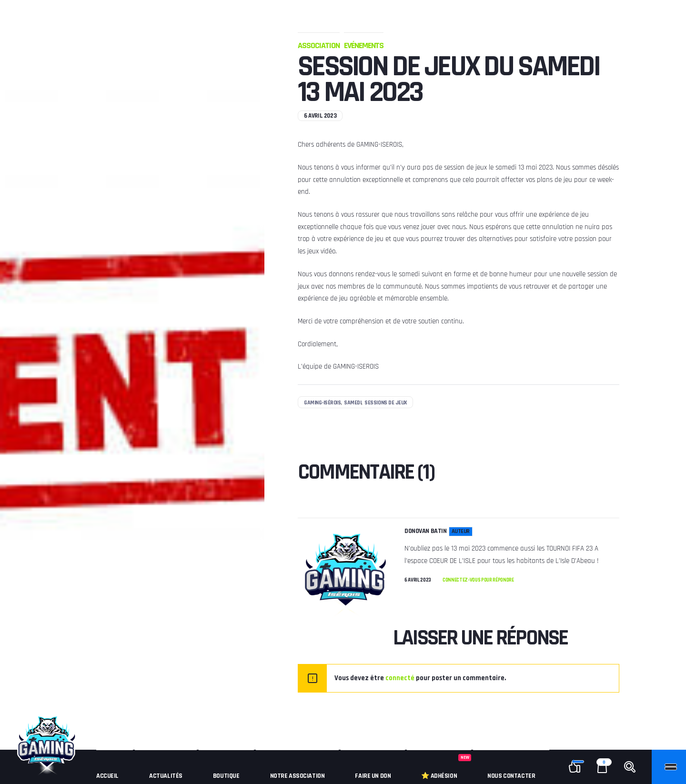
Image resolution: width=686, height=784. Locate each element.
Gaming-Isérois (322, 403)
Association (319, 45)
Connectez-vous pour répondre (478, 580)
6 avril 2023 (418, 580)
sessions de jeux (385, 403)
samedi (353, 403)
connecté (400, 678)
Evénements (364, 45)
